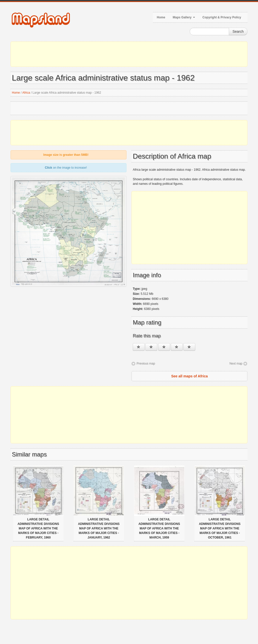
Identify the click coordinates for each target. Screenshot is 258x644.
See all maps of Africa (190, 376)
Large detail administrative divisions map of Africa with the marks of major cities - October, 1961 (220, 528)
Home (161, 17)
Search (238, 31)
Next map (236, 364)
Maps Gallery (184, 17)
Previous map (146, 364)
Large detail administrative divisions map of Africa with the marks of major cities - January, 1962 (99, 528)
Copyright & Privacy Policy (222, 17)
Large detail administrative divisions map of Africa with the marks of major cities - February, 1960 (38, 528)
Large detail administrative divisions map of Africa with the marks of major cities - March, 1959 (159, 528)
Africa (26, 93)
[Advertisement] (129, 54)
